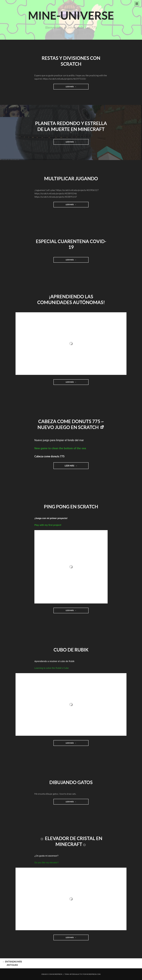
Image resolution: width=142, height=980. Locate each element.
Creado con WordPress (52, 974)
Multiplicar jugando (71, 178)
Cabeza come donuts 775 (49, 456)
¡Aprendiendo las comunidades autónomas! (71, 299)
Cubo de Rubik (71, 650)
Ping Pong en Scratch (71, 507)
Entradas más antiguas (12, 963)
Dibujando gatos (71, 782)
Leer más (75, 87)
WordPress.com (93, 974)
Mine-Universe (71, 15)
